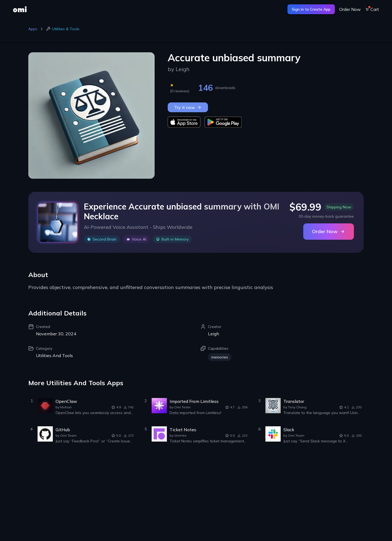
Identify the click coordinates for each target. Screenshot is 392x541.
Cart (372, 9)
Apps (33, 29)
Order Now (350, 9)
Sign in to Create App (311, 9)
